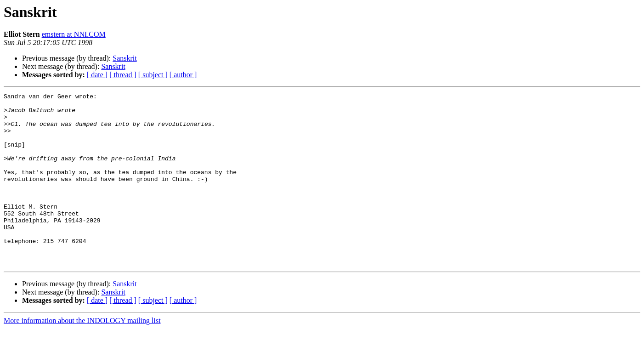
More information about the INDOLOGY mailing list (82, 355)
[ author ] (183, 75)
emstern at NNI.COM (74, 34)
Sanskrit (124, 58)
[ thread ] (123, 75)
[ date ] (97, 75)
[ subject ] (153, 75)
